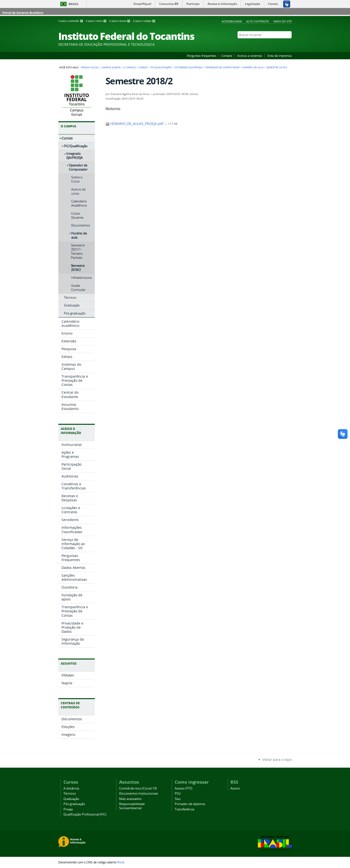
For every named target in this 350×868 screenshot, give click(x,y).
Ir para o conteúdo (71, 21)
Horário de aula (253, 67)
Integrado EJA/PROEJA (188, 67)
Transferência (184, 809)
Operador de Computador (222, 67)
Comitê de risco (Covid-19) (138, 788)
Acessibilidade (232, 21)
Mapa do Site (283, 21)
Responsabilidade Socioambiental (132, 806)
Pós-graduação (74, 804)
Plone (121, 862)
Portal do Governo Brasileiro (23, 13)
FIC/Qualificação (161, 67)
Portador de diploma (190, 804)
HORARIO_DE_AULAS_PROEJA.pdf (135, 124)
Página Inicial (90, 67)
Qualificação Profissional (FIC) (85, 814)
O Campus (130, 67)
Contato (227, 56)
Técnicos (70, 794)
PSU (178, 794)
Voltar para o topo (277, 759)
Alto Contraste (258, 21)
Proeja (68, 809)
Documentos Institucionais (139, 794)
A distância (71, 788)
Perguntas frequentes (202, 56)
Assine (235, 788)
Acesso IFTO (184, 788)
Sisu (178, 799)
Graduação (71, 799)
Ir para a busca (120, 21)
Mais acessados (130, 799)
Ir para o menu (96, 21)
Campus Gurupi (111, 67)
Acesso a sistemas (250, 56)
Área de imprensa (280, 56)
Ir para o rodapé (144, 21)
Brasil (74, 4)
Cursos (143, 67)
